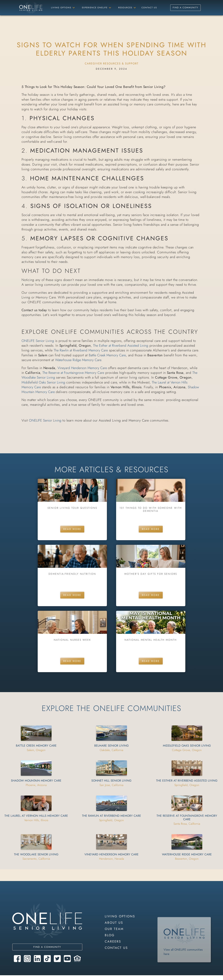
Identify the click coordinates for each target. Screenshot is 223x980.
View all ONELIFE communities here (183, 960)
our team (114, 929)
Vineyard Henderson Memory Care (82, 368)
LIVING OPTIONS (120, 916)
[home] (31, 8)
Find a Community (185, 8)
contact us (116, 948)
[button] (63, 8)
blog (110, 935)
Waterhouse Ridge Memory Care (78, 360)
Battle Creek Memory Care (107, 355)
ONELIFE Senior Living (38, 341)
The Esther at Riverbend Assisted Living (121, 345)
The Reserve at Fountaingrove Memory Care (73, 373)
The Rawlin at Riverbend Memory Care (81, 350)
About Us (114, 923)
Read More (72, 529)
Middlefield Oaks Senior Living (43, 382)
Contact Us (149, 8)
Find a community (47, 947)
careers (113, 942)
